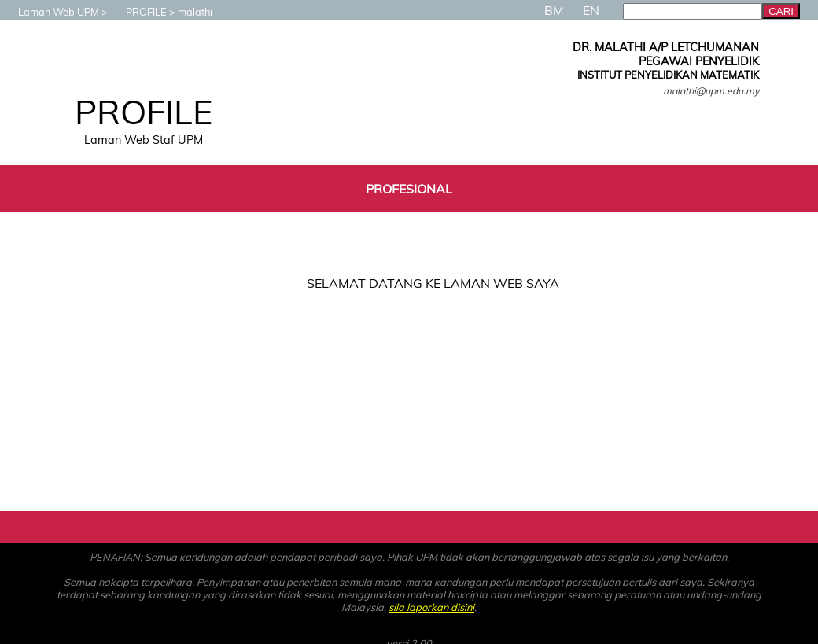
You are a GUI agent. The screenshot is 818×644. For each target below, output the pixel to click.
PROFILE (138, 12)
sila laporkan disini (431, 607)
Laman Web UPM (51, 12)
